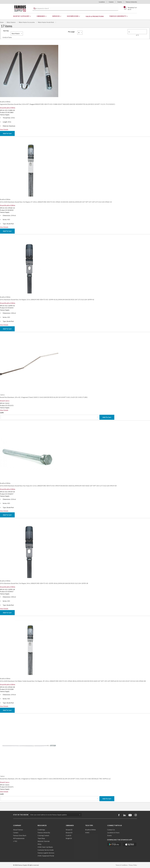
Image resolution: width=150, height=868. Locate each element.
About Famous (18, 830)
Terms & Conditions (122, 865)
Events (120, 2)
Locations (102, 2)
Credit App (41, 830)
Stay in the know (21, 815)
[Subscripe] (79, 815)
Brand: (8, 108)
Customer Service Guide (46, 850)
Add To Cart (107, 417)
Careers (111, 2)
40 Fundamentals (19, 838)
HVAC (87, 833)
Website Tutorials (44, 841)
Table (10, 37)
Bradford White (90, 830)
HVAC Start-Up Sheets (45, 847)
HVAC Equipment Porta (46, 856)
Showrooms (73, 16)
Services (56, 16)
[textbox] (75, 9)
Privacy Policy (133, 865)
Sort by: (6, 31)
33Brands (41, 16)
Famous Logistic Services (46, 853)
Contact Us (111, 830)
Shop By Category (21, 16)
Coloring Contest (43, 835)
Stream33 (69, 830)
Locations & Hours (113, 833)
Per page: (71, 32)
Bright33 (69, 838)
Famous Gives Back (20, 835)
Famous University (131, 2)
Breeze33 (69, 833)
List (7, 37)
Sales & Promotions (95, 16)
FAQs (40, 844)
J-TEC (15, 841)
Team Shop (41, 838)
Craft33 (68, 835)
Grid (4, 37)
